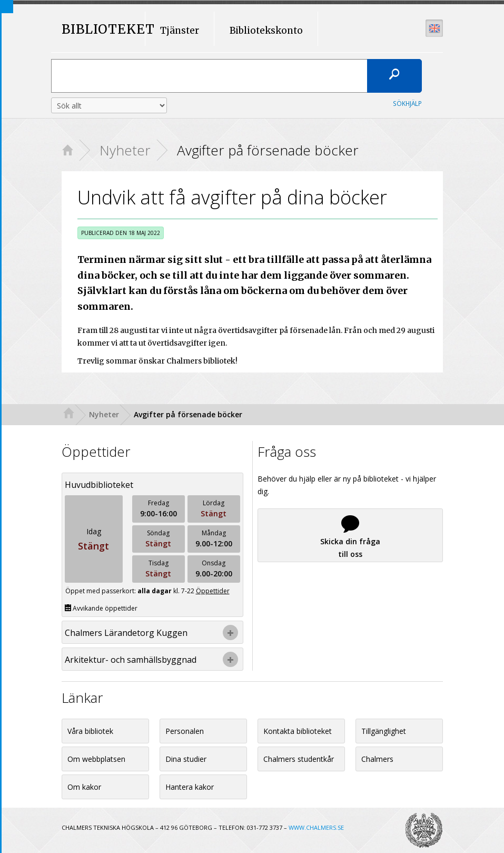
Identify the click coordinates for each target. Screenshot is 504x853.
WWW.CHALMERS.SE (316, 827)
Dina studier (186, 759)
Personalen (185, 731)
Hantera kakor (190, 787)
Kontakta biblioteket (298, 731)
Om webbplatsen (96, 759)
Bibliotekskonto (266, 31)
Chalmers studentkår (299, 759)
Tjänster (180, 31)
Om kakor (84, 787)
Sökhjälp (407, 103)
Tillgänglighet (384, 731)
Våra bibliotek (90, 731)
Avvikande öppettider (101, 608)
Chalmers (377, 759)
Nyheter (125, 150)
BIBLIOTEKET (98, 30)
